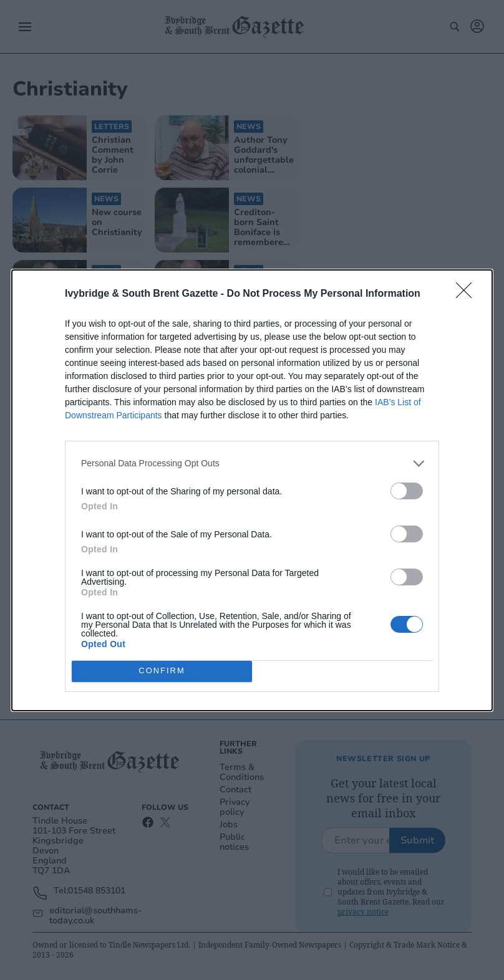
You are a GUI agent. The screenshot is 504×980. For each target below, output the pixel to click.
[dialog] (252, 490)
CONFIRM (162, 671)
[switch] (407, 491)
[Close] (468, 294)
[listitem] (252, 464)
